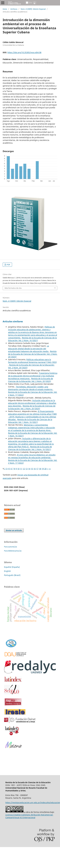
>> (50, 469)
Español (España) (12, 567)
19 (43, 469)
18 (40, 469)
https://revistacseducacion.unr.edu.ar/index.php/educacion (33, 803)
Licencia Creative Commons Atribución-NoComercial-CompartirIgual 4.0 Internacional (29, 816)
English (7, 571)
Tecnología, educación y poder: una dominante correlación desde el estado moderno (30, 388)
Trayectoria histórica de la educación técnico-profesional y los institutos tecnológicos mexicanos (33, 376)
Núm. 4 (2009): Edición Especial (33, 9)
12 (24, 469)
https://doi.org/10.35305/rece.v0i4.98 (24, 52)
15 (32, 469)
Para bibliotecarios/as (13, 551)
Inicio (5, 9)
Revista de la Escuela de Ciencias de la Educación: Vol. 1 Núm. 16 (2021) (30, 421)
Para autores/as (10, 547)
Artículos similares (13, 321)
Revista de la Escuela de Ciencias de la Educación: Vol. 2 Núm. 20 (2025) (33, 354)
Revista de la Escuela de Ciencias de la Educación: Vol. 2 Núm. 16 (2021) (32, 339)
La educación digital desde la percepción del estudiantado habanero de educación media (29, 349)
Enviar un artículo (14, 530)
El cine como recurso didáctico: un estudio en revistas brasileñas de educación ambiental (32, 456)
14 (29, 469)
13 (26, 469)
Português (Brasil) (12, 575)
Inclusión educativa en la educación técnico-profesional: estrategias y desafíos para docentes (32, 403)
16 (35, 469)
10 (18, 469)
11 (21, 469)
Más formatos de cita (13, 288)
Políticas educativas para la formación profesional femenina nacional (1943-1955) (32, 361)
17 (37, 469)
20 (45, 469)
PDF (8, 265)
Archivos (14, 9)
